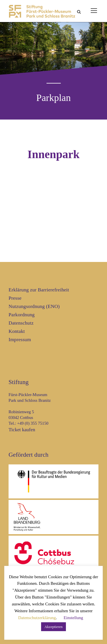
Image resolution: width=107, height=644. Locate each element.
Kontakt (17, 331)
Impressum (20, 340)
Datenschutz (21, 323)
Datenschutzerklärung (37, 618)
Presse (15, 298)
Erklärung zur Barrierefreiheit (39, 290)
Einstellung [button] (73, 618)
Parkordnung (22, 315)
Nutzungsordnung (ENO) (34, 306)
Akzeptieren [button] (54, 627)
